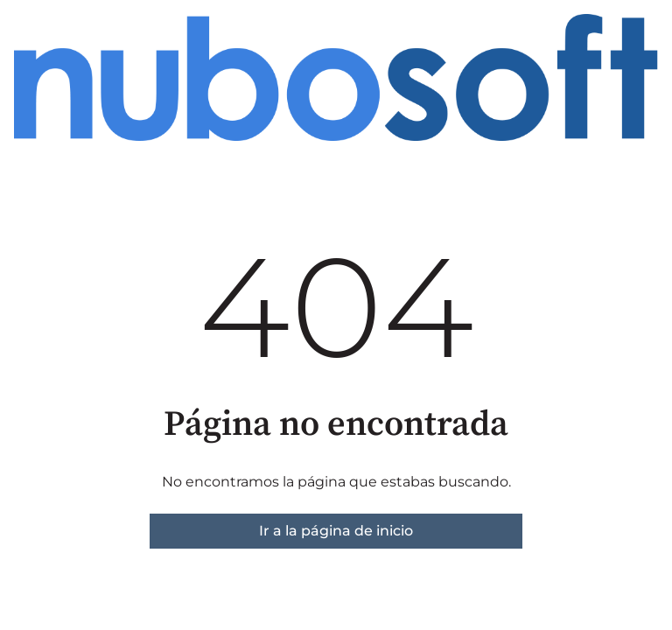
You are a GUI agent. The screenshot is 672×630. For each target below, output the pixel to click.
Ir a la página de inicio (336, 531)
